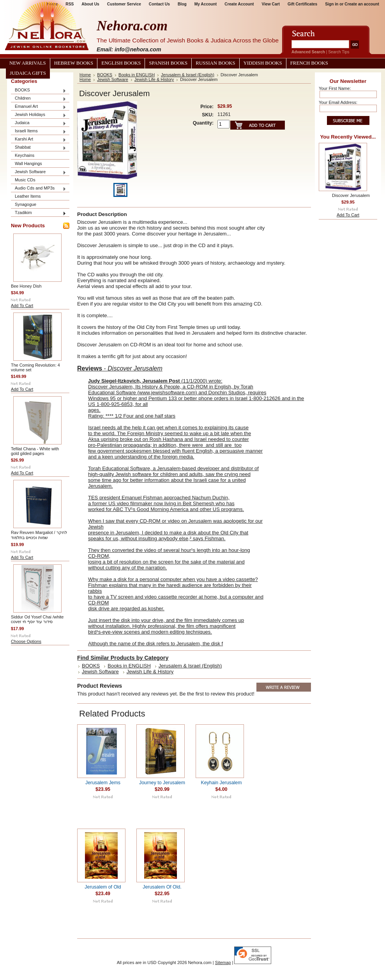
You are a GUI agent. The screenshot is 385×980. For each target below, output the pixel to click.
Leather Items (28, 196)
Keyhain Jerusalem (222, 783)
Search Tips (339, 52)
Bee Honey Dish (26, 286)
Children (39, 99)
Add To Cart (22, 306)
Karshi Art (39, 140)
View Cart (271, 4)
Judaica (39, 123)
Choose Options (26, 641)
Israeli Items (39, 131)
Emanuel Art (39, 107)
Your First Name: (335, 88)
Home (85, 75)
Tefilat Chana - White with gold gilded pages (35, 451)
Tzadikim (39, 213)
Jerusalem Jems (103, 783)
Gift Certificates (302, 4)
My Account (206, 4)
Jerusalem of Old (103, 887)
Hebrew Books (74, 63)
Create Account (239, 4)
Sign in (332, 4)
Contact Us (159, 4)
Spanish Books (168, 63)
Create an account (362, 4)
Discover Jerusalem (351, 195)
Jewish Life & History (154, 79)
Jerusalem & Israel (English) (188, 75)
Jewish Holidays (39, 115)
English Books (121, 63)
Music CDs (25, 180)
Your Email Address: (338, 102)
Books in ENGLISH (137, 75)
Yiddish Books (263, 63)
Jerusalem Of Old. (162, 887)
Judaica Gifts (28, 73)
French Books (309, 63)
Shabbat (39, 148)
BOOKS (39, 90)
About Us (90, 4)
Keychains (25, 155)
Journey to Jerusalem (162, 783)
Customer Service (124, 4)
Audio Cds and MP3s (39, 189)
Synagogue (26, 204)
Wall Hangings (28, 163)
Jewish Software (39, 172)
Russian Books (215, 63)
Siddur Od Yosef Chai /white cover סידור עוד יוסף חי (37, 619)
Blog (182, 4)
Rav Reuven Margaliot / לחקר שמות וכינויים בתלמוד (39, 535)
